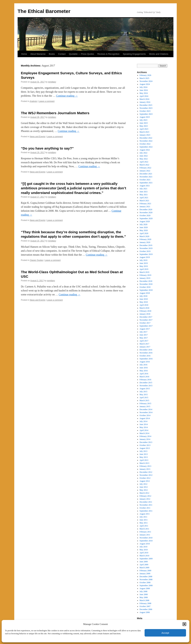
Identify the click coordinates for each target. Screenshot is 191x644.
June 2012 (144, 487)
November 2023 (146, 108)
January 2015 (145, 406)
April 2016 (144, 374)
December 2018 (146, 281)
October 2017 (145, 323)
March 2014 (144, 433)
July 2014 (143, 421)
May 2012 (144, 490)
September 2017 (146, 326)
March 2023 (144, 132)
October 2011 (145, 508)
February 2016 (145, 380)
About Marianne (38, 54)
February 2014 (145, 436)
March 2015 (144, 400)
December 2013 (146, 442)
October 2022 (145, 144)
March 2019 (144, 272)
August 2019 (145, 257)
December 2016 (146, 350)
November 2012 (146, 475)
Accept (165, 633)
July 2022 (143, 153)
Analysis (33, 101)
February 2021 (145, 204)
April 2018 (144, 305)
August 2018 (145, 293)
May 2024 (144, 93)
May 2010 (144, 550)
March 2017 (144, 344)
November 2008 (146, 580)
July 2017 (143, 332)
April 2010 (144, 553)
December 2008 (146, 577)
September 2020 (146, 218)
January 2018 (145, 314)
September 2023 (146, 114)
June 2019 (144, 263)
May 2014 (144, 427)
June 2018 (144, 299)
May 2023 (144, 126)
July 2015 (143, 392)
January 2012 (145, 499)
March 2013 (144, 463)
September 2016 (146, 359)
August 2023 (145, 117)
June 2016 (144, 368)
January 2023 (145, 135)
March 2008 (144, 600)
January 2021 (145, 207)
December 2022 (146, 138)
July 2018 (143, 296)
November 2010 (146, 538)
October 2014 (145, 415)
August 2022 (145, 150)
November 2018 (146, 284)
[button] (184, 624)
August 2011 (145, 514)
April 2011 (144, 526)
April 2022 (144, 162)
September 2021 (146, 183)
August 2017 (145, 329)
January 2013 (145, 469)
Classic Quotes (36, 260)
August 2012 (145, 481)
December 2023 (146, 105)
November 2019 (146, 248)
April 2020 (144, 233)
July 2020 (143, 224)
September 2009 (146, 559)
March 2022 (144, 165)
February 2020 (145, 239)
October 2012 (145, 478)
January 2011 (145, 535)
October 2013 (145, 445)
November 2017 (146, 320)
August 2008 (145, 588)
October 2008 (145, 583)
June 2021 (144, 192)
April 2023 (144, 129)
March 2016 (144, 377)
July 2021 (143, 189)
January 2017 (145, 347)
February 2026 (145, 75)
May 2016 (144, 371)
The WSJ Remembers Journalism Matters (55, 113)
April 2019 (144, 269)
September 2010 (146, 541)
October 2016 (145, 356)
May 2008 (144, 597)
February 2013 (145, 466)
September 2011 (146, 511)
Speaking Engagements (134, 54)
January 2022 (145, 171)
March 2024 (144, 99)
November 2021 (146, 177)
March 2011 (144, 529)
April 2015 (144, 398)
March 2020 (144, 236)
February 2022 (145, 168)
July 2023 (143, 120)
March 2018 (144, 308)
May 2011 (144, 523)
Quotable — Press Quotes (81, 54)
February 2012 (145, 496)
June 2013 (144, 454)
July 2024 (143, 87)
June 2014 (144, 424)
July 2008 (143, 591)
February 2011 (145, 532)
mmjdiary (52, 82)
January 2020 (145, 242)
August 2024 (145, 84)
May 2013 (144, 457)
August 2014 (145, 418)
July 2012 (143, 484)
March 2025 (144, 78)
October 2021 (145, 180)
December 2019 (146, 245)
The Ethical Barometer (44, 11)
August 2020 (145, 221)
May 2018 (144, 302)
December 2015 (146, 383)
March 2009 (144, 568)
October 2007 (145, 606)
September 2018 (146, 290)
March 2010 (144, 556)
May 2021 (144, 195)
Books (52, 54)
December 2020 (146, 210)
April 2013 (144, 460)
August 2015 (145, 389)
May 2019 (144, 266)
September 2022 (146, 147)
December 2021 (146, 174)
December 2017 (146, 317)
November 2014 (146, 412)
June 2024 (144, 90)
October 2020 (145, 215)
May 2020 (144, 230)
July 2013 (143, 451)
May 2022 (144, 159)
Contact (62, 54)
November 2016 (146, 353)
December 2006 (146, 609)
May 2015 (144, 395)
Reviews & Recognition (108, 54)
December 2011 (146, 502)
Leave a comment (47, 101)
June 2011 (144, 520)
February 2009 (145, 571)
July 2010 (143, 547)
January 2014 (145, 439)
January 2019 (145, 278)
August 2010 (145, 544)
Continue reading (67, 96)
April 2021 (144, 198)
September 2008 (146, 585)
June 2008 (144, 594)
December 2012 (146, 472)
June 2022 (144, 156)
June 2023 (144, 123)
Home (24, 54)
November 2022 (146, 141)
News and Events (37, 137)
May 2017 (144, 338)
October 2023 (145, 111)
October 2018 (145, 287)
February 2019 (145, 275)
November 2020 (146, 213)
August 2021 (145, 186)
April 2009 (144, 565)
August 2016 (145, 362)
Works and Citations (159, 54)
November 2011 (146, 505)
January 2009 (145, 574)
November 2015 (146, 386)
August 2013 (145, 448)
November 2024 (146, 81)
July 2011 (143, 517)
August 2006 (145, 612)
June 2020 (144, 227)
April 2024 (144, 96)
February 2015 (145, 403)
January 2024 (145, 102)
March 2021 (144, 201)
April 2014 (144, 430)
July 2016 (143, 365)
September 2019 (146, 254)
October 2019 (145, 251)
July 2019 (143, 260)
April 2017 (144, 341)
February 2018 (145, 311)
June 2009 (144, 562)
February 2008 (145, 603)
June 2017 (144, 335)
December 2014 (146, 409)
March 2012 (144, 493)
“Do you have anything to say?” (47, 148)
